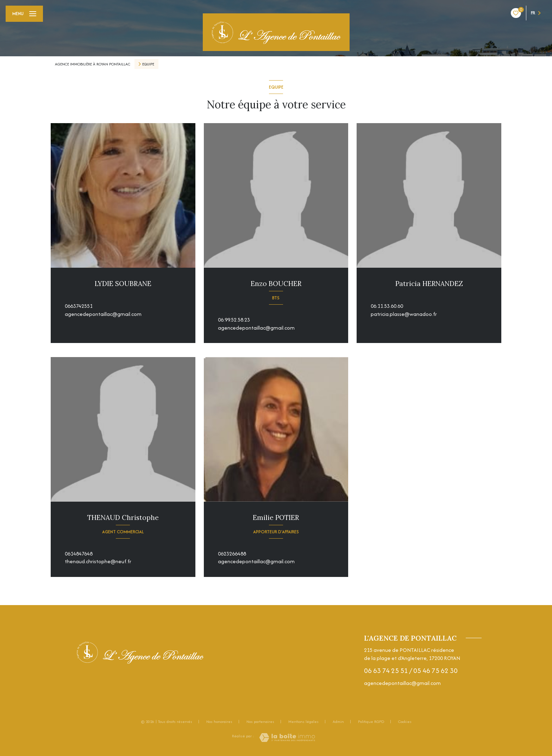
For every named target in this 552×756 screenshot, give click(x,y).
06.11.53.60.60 (387, 306)
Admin (338, 722)
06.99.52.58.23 (234, 320)
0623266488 (232, 554)
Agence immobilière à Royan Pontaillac (93, 64)
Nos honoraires (219, 722)
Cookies (405, 722)
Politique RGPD (371, 722)
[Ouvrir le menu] (24, 14)
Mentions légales (303, 722)
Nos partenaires (260, 722)
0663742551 (79, 306)
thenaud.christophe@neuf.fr (98, 561)
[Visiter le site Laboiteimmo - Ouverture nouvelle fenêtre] (287, 738)
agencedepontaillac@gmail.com (103, 314)
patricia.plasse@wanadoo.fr (404, 314)
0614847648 (79, 554)
